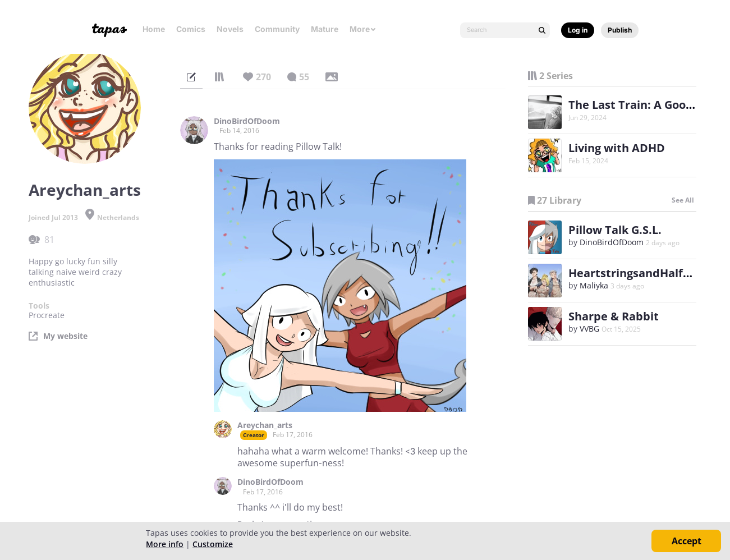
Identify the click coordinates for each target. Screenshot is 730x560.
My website (65, 336)
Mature (325, 29)
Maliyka (594, 285)
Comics (191, 29)
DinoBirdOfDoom (247, 121)
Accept (687, 541)
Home (154, 29)
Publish (620, 30)
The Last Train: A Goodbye (641, 105)
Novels (230, 29)
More (363, 29)
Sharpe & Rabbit (614, 316)
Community (277, 29)
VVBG (589, 329)
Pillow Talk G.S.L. (615, 230)
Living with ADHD (617, 148)
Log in (578, 30)
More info (165, 544)
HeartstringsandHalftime (639, 273)
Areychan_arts (265, 425)
